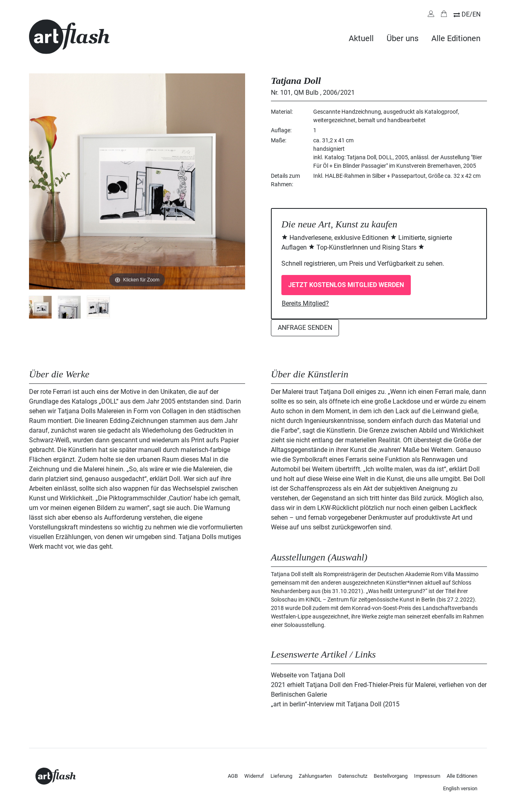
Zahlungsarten (315, 776)
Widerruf (254, 776)
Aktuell (361, 38)
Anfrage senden (305, 328)
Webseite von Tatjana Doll (308, 675)
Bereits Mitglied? (305, 303)
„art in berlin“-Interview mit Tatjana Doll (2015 (335, 704)
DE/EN (471, 14)
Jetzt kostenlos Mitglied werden (346, 285)
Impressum (427, 776)
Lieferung (281, 776)
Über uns (403, 38)
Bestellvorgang (391, 776)
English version (460, 788)
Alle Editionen (456, 38)
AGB (233, 776)
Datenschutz (353, 776)
